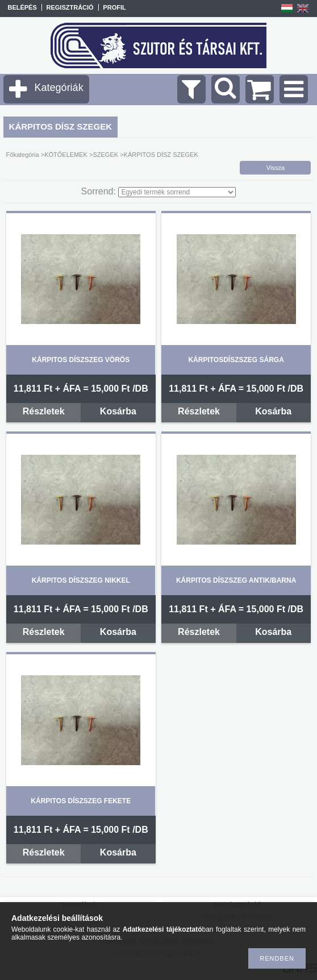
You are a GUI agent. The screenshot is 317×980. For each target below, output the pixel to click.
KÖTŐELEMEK (66, 155)
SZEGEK (105, 155)
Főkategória (23, 155)
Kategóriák (59, 88)
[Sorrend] (177, 192)
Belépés (22, 7)
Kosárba (118, 411)
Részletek (44, 411)
